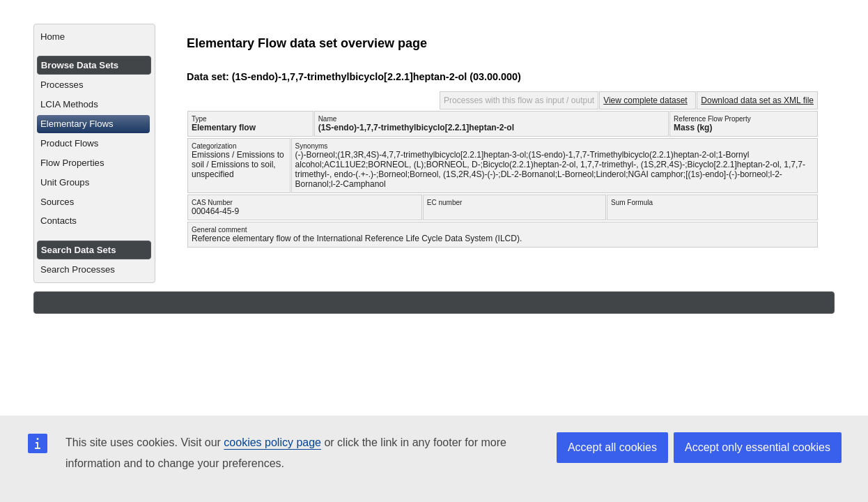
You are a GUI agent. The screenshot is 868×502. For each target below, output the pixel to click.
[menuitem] (94, 37)
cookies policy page (272, 442)
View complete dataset (645, 100)
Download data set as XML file (757, 100)
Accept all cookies (612, 447)
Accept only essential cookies (758, 447)
